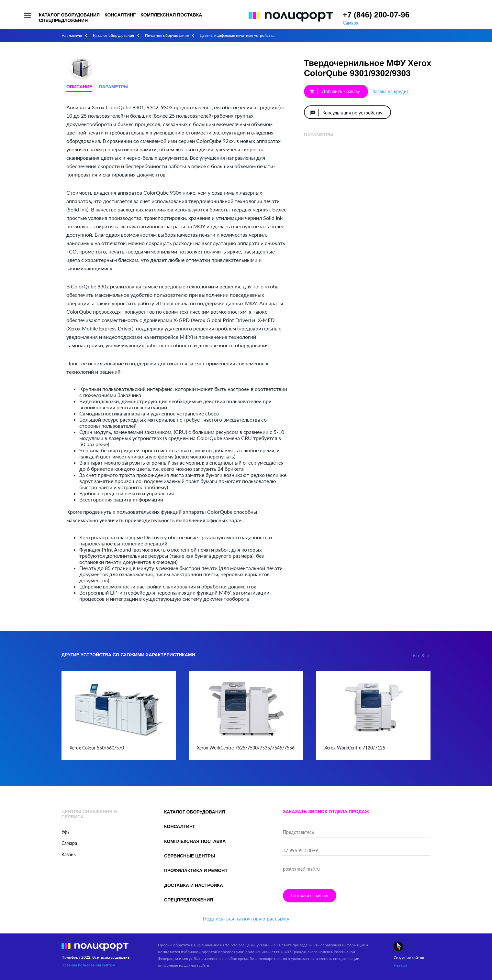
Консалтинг (120, 15)
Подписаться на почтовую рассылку (246, 918)
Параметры (113, 87)
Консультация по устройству (346, 113)
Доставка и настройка (194, 885)
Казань (69, 854)
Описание (79, 87)
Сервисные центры (190, 856)
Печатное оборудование (167, 35)
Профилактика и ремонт (196, 870)
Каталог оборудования (69, 15)
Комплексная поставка (171, 15)
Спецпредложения (63, 20)
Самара (351, 23)
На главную (72, 35)
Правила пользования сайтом (88, 965)
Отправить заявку (310, 895)
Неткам (400, 965)
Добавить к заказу (335, 92)
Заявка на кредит (391, 91)
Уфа (66, 832)
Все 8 (422, 656)
